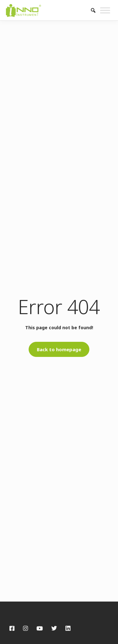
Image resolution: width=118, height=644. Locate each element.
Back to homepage (59, 349)
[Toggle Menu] (105, 10)
